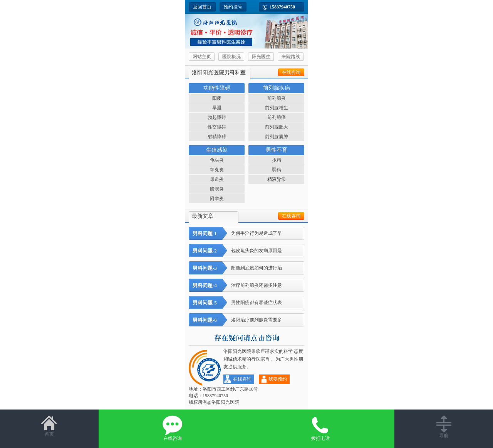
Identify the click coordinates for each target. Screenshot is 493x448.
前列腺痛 (277, 117)
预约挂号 (233, 7)
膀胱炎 (217, 189)
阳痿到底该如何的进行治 (235, 268)
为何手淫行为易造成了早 (235, 233)
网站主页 (202, 57)
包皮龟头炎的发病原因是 (235, 251)
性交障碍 (217, 127)
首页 (49, 426)
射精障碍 (217, 137)
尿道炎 (217, 179)
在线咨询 (291, 72)
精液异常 (277, 179)
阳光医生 (261, 57)
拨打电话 (320, 428)
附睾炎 (217, 199)
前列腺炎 (277, 98)
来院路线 (291, 57)
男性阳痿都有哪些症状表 (235, 303)
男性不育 (277, 150)
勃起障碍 (217, 117)
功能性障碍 (217, 88)
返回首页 (202, 7)
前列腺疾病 (277, 88)
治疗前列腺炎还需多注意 (235, 285)
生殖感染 (217, 150)
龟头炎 (217, 160)
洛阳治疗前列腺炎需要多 (235, 320)
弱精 (277, 170)
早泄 (217, 108)
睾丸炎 (217, 170)
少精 (277, 160)
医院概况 (231, 57)
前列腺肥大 (277, 127)
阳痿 (217, 98)
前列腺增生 (277, 108)
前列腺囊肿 (277, 137)
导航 (444, 427)
